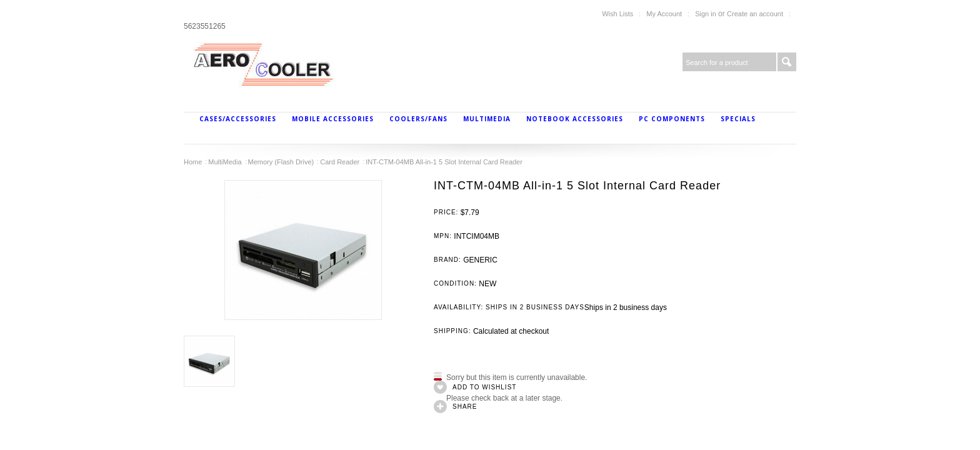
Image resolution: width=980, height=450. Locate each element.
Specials (738, 119)
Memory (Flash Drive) (281, 162)
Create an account (755, 14)
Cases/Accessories (238, 119)
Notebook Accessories (575, 119)
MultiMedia (487, 119)
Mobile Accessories (333, 119)
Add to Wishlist (484, 387)
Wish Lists (617, 14)
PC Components (672, 119)
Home (193, 162)
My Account (664, 14)
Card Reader (340, 162)
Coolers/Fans (418, 119)
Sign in (706, 14)
